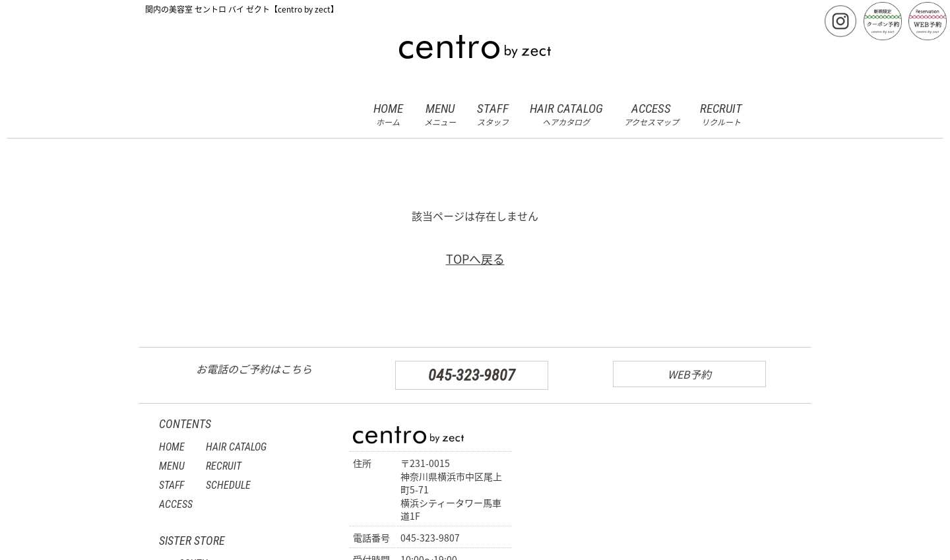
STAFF (493, 114)
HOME (388, 114)
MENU (440, 114)
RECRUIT (721, 114)
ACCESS (651, 114)
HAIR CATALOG (566, 114)
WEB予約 (689, 374)
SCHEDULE (228, 485)
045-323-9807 (472, 375)
